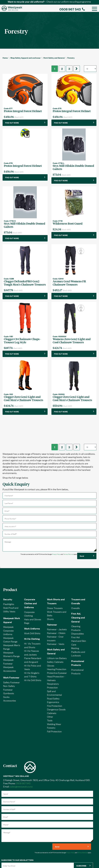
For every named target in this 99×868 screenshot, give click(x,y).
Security (8, 575)
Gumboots (9, 669)
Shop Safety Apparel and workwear (26, 58)
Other (50, 693)
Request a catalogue (29, 860)
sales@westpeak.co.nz (21, 762)
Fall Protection (54, 707)
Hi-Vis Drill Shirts (33, 656)
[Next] (77, 69)
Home (5, 58)
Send (82, 532)
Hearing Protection (57, 645)
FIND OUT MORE (12, 123)
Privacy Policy (56, 530)
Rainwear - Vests (56, 620)
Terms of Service (68, 530)
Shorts (50, 595)
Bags (27, 599)
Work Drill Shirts (32, 609)
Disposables (78, 609)
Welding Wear (54, 700)
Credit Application (12, 860)
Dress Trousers (55, 584)
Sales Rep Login (88, 860)
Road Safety (53, 674)
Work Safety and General (54, 58)
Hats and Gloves (33, 595)
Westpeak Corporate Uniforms (8, 606)
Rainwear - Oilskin (56, 609)
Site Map (75, 860)
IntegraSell (62, 865)
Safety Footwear (11, 658)
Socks (6, 673)
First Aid (75, 613)
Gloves (51, 642)
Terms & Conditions (48, 860)
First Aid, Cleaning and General (78, 593)
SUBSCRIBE (81, 842)
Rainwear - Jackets (57, 605)
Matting (75, 624)
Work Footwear (11, 653)
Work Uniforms (32, 604)
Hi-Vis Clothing (32, 615)
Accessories (10, 676)
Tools (50, 696)
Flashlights (9, 580)
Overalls (75, 584)
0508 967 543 (72, 9)
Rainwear (52, 601)
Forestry (71, 58)
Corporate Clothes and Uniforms (30, 579)
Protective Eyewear (57, 649)
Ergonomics (53, 678)
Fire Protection (55, 682)
